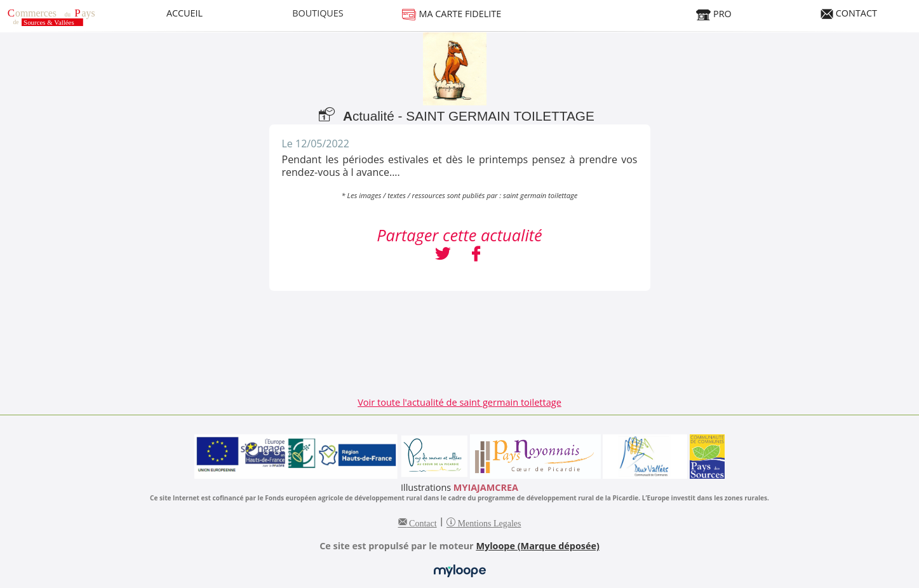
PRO (713, 14)
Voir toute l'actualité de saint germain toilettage (459, 402)
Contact (422, 522)
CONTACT (849, 13)
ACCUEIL (184, 13)
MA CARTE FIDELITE (452, 14)
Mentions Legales (488, 522)
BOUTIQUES (318, 13)
